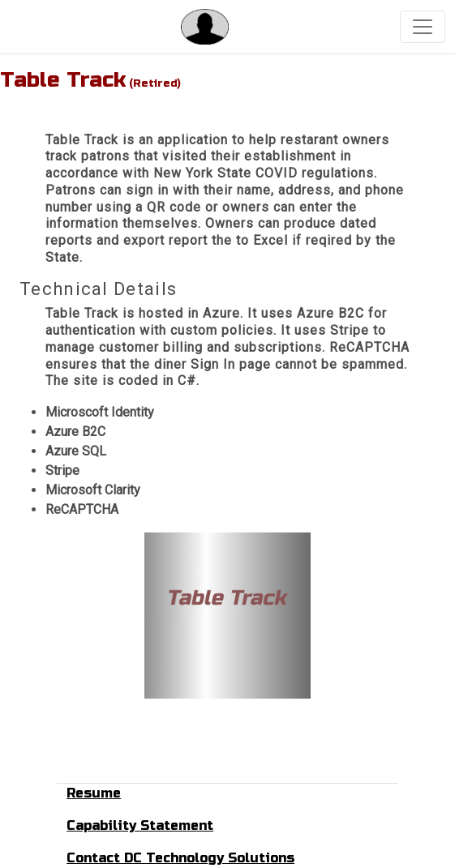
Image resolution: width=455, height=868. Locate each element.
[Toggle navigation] (423, 27)
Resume (94, 793)
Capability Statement (140, 825)
